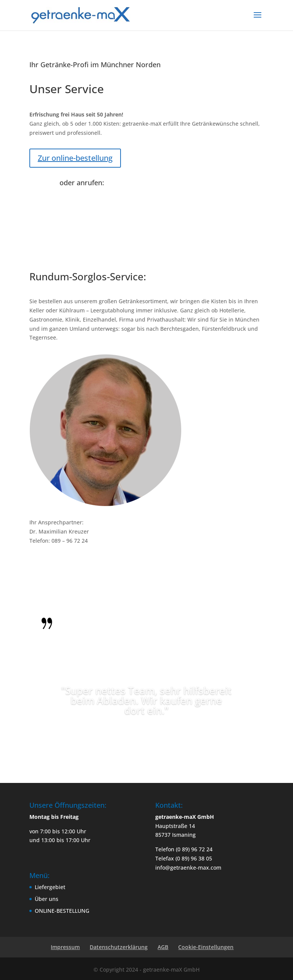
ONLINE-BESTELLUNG (62, 911)
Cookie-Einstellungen (206, 947)
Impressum (65, 947)
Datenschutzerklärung (119, 947)
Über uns (47, 899)
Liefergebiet (50, 887)
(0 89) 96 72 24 (78, 194)
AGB (163, 947)
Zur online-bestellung (75, 158)
